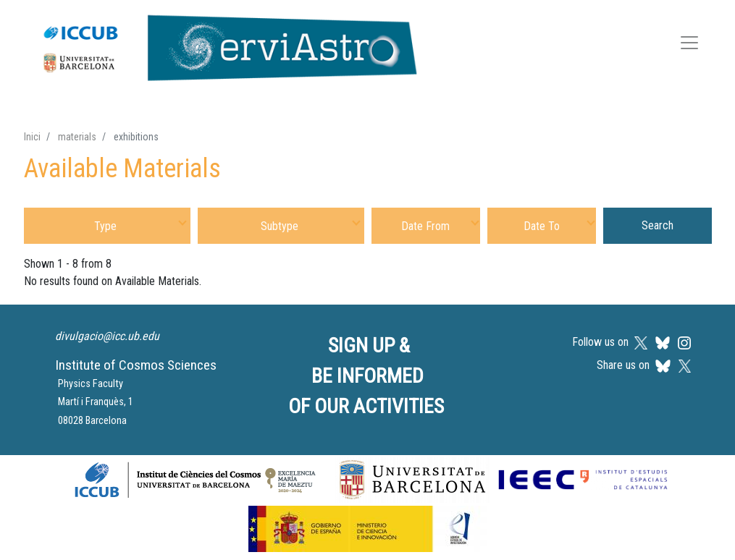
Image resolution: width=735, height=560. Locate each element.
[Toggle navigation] (689, 45)
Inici (32, 137)
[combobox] (107, 225)
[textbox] (107, 225)
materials (77, 137)
